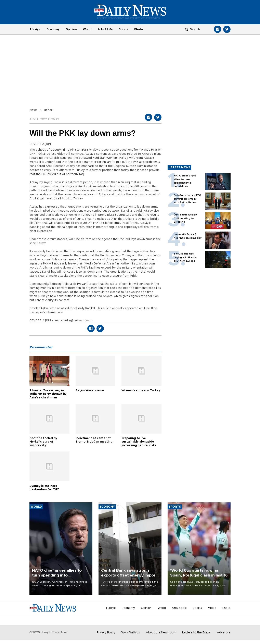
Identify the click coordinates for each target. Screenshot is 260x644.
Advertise (224, 633)
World (87, 29)
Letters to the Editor (197, 633)
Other (48, 110)
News (34, 110)
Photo (139, 29)
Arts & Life (105, 29)
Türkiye (35, 29)
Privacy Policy (106, 633)
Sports (123, 29)
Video (212, 608)
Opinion (71, 29)
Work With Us (131, 633)
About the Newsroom (161, 633)
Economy (53, 29)
